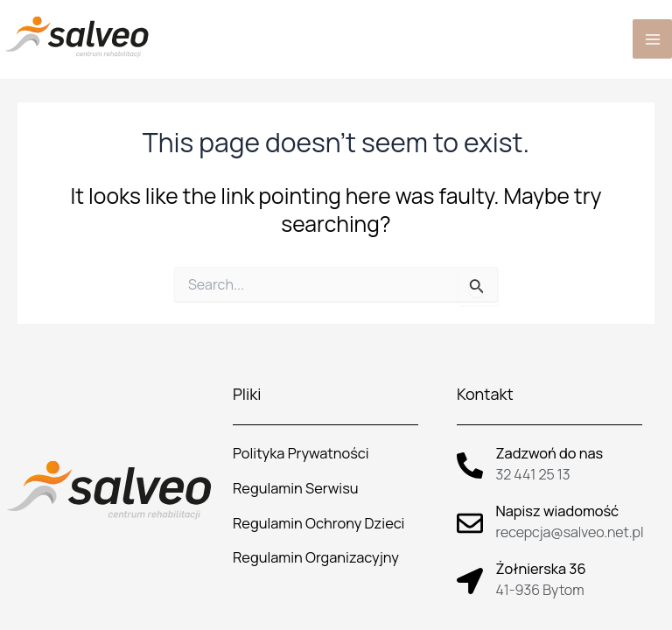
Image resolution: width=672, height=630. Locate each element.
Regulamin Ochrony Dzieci (318, 523)
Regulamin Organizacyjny (316, 557)
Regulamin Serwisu (296, 488)
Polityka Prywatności (301, 453)
